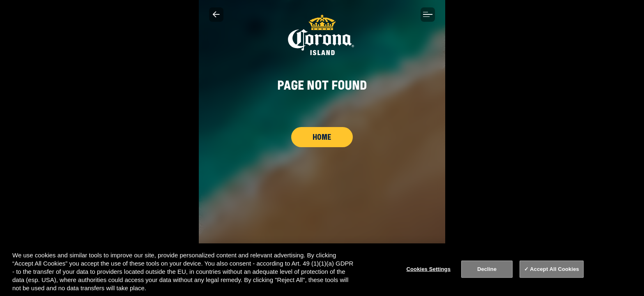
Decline (487, 269)
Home (322, 137)
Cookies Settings (429, 269)
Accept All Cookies (554, 269)
